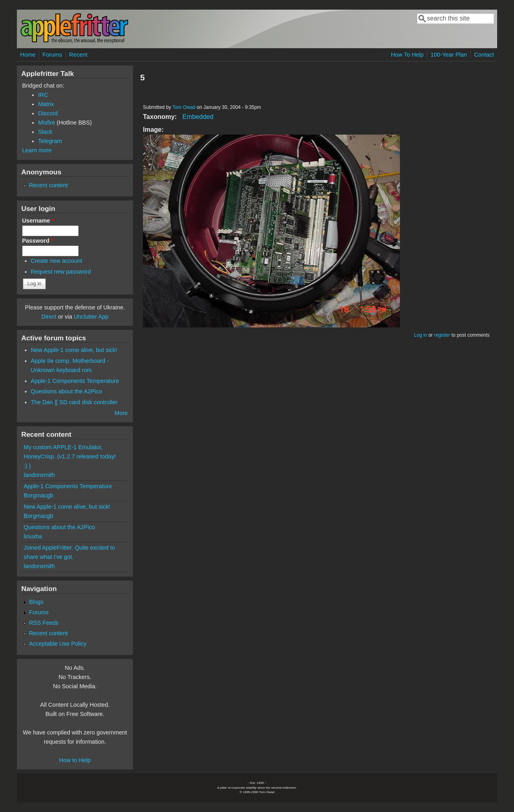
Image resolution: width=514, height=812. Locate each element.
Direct (49, 317)
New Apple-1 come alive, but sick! (74, 350)
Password (38, 241)
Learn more (37, 150)
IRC (43, 95)
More (121, 413)
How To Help (407, 55)
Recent (78, 55)
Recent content (48, 185)
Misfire (47, 123)
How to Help (75, 760)
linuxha (33, 536)
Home (28, 55)
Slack (45, 132)
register (442, 335)
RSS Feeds (44, 623)
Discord (48, 113)
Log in (421, 335)
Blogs (36, 602)
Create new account (57, 261)
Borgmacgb (39, 495)
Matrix (46, 104)
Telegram (50, 141)
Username (38, 221)
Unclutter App (91, 317)
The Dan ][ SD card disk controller (74, 402)
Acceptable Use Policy (58, 644)
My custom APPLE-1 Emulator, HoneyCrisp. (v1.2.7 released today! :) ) (70, 456)
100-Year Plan (449, 55)
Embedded (198, 117)
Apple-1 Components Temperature (75, 381)
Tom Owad (184, 107)
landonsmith (39, 475)
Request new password (61, 272)
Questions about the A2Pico (67, 391)
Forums (52, 55)
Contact (484, 55)
